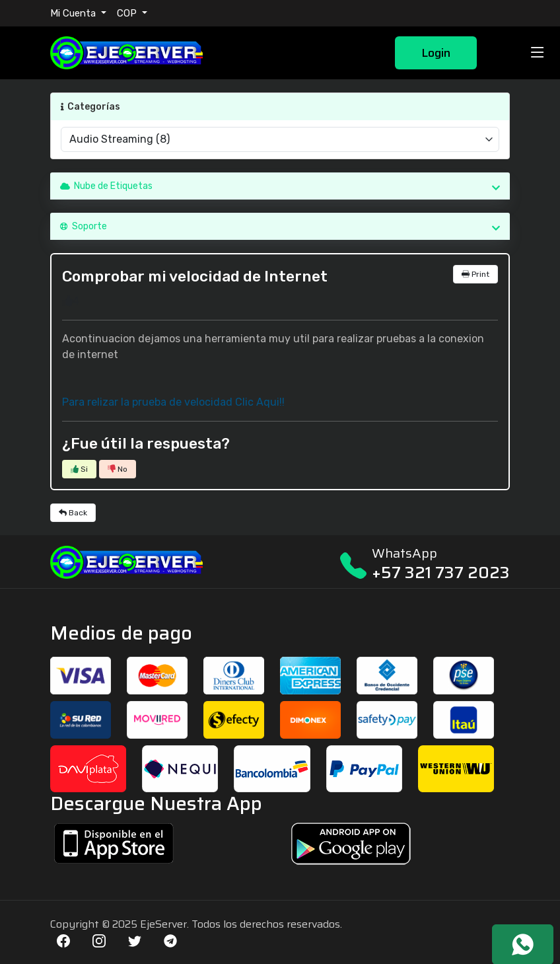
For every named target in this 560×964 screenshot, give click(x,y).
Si (79, 469)
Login (436, 53)
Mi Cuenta (74, 13)
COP (128, 13)
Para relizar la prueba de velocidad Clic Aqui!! (173, 402)
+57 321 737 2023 (441, 573)
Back (73, 513)
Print (475, 274)
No (118, 469)
